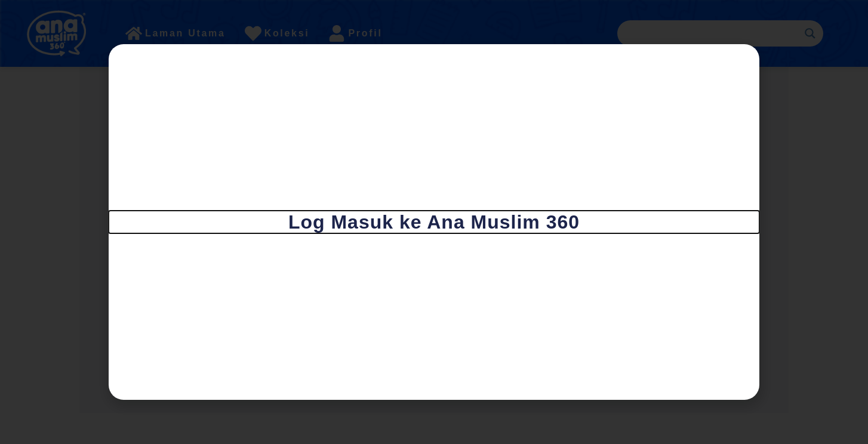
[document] (434, 222)
